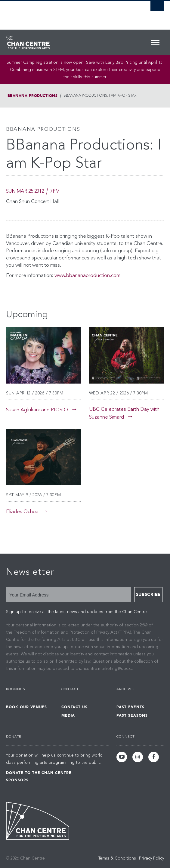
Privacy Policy (151, 858)
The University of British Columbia (61, 12)
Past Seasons (132, 715)
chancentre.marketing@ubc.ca (105, 669)
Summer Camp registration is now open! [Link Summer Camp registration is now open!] (46, 63)
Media (68, 715)
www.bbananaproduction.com (87, 276)
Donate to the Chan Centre (39, 773)
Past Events (130, 707)
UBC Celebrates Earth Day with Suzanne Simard (124, 413)
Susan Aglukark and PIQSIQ (37, 410)
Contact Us (75, 707)
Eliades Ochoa (22, 512)
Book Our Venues (26, 707)
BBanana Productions (32, 96)
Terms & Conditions (117, 858)
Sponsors (17, 780)
